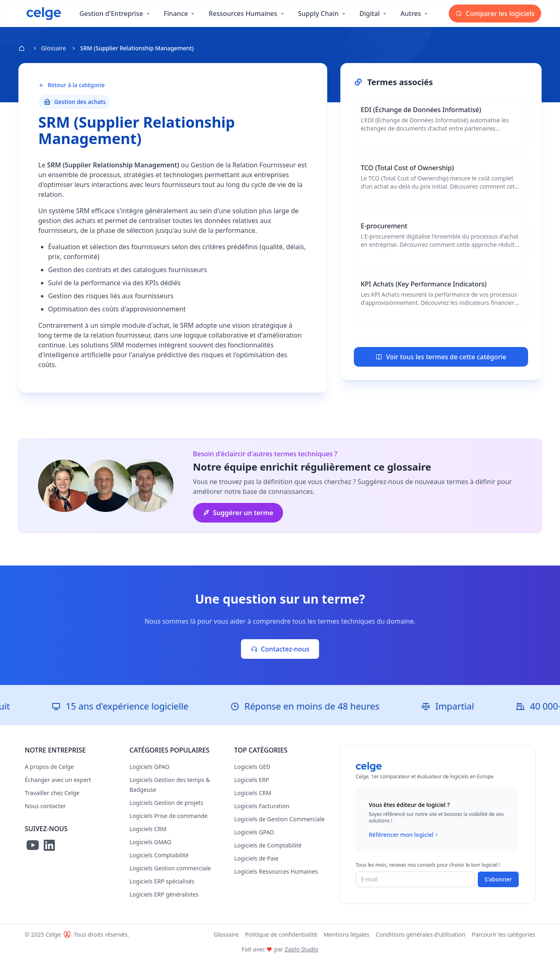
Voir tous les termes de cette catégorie (441, 357)
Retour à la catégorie (72, 85)
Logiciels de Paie (256, 858)
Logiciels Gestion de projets (166, 803)
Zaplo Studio (301, 949)
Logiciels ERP (252, 780)
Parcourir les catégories (504, 934)
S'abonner (498, 879)
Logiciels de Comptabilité (268, 845)
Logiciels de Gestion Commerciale (280, 819)
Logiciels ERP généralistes (164, 894)
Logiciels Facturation (262, 806)
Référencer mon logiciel (404, 835)
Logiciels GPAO (150, 767)
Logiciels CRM (148, 829)
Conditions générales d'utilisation (421, 934)
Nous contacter (45, 806)
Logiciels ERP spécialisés (162, 881)
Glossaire (54, 48)
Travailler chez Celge (52, 793)
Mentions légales (346, 934)
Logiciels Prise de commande (169, 816)
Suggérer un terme (238, 513)
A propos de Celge (49, 767)
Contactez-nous (280, 649)
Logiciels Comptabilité (159, 855)
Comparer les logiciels (495, 14)
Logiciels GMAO (151, 842)
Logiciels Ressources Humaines (276, 871)
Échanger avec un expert (58, 780)
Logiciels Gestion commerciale (170, 868)
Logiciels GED (252, 767)
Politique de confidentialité (281, 934)
